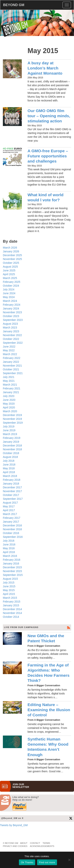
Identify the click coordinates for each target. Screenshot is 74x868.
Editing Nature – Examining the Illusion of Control (49, 710)
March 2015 (10, 598)
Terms (46, 843)
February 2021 (12, 388)
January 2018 (11, 484)
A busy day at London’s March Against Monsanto (45, 68)
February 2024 (12, 305)
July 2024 (9, 289)
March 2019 (10, 434)
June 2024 (9, 293)
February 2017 (12, 518)
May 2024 (9, 297)
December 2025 (12, 255)
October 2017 (11, 495)
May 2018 (9, 468)
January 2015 (11, 605)
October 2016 (11, 533)
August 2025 (10, 267)
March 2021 (10, 385)
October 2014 (11, 617)
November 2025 (12, 259)
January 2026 (11, 251)
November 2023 (12, 312)
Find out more (47, 862)
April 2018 (9, 472)
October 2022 (11, 339)
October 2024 (11, 286)
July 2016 (9, 541)
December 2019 (12, 415)
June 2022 (9, 347)
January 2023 (11, 331)
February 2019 (12, 438)
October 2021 (11, 369)
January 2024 (11, 308)
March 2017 (10, 514)
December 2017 (12, 487)
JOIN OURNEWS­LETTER (21, 786)
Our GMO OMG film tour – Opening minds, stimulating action (49, 116)
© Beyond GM (11, 843)
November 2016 (12, 529)
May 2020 (9, 404)
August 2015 (10, 579)
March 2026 (10, 248)
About (24, 843)
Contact (35, 843)
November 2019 (12, 419)
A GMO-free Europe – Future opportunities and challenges (48, 156)
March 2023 (10, 328)
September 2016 (13, 537)
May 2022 (9, 350)
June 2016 (9, 544)
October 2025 (11, 263)
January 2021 (11, 392)
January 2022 (11, 362)
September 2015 (13, 575)
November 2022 (12, 335)
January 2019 (11, 442)
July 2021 (9, 377)
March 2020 (10, 411)
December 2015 (12, 567)
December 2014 (12, 609)
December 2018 (12, 446)
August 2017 (10, 503)
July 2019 (9, 426)
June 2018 (9, 465)
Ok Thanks (27, 862)
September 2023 (13, 320)
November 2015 (12, 571)
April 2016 (9, 552)
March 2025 (10, 278)
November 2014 (12, 613)
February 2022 (12, 358)
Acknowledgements (42, 846)
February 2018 (12, 480)
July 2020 (9, 396)
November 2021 (12, 366)
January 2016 (11, 564)
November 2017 (12, 491)
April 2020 (9, 407)
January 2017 (11, 522)
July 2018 (9, 461)
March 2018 (10, 476)
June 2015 (9, 586)
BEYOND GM (14, 5)
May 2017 (9, 506)
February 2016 (12, 560)
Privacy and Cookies (15, 846)
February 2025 (12, 282)
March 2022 (10, 354)
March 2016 (10, 556)
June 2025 (9, 270)
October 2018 (11, 453)
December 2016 (12, 525)
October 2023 (11, 316)
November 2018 (12, 449)
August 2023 (10, 324)
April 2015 (9, 594)
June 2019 (9, 430)
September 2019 (13, 423)
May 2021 (9, 381)
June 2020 (9, 400)
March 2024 (10, 301)
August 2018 (10, 457)
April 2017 (9, 510)
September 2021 (13, 373)
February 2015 (12, 602)
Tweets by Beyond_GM (14, 825)
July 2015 (9, 583)
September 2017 (13, 499)
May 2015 (9, 590)
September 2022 (13, 343)
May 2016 (9, 548)
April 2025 (9, 274)
